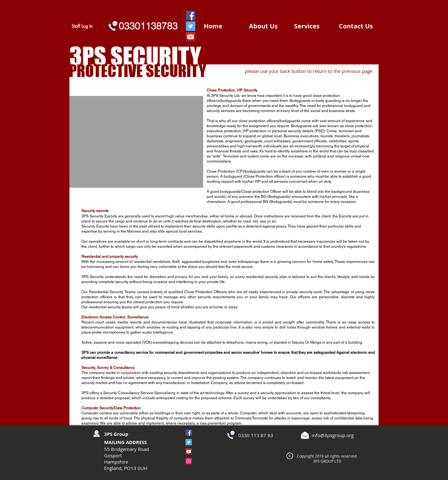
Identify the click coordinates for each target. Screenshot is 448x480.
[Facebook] (191, 15)
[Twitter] (191, 26)
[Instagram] (189, 461)
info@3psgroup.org (333, 435)
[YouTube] (191, 37)
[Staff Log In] (82, 26)
